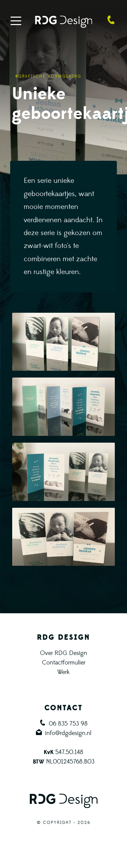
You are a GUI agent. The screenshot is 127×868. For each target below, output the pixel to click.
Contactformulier (64, 663)
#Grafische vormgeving (48, 76)
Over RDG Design (63, 653)
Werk (63, 672)
